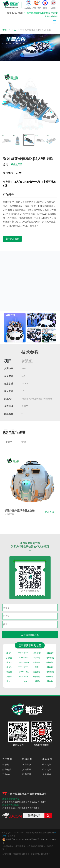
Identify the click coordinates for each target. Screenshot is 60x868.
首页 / (7, 30)
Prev (9, 442)
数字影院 (27, 774)
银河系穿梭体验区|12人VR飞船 (36, 30)
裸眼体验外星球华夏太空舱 (22, 511)
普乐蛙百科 (46, 854)
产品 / (16, 30)
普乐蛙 (6, 764)
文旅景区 (27, 769)
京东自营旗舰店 (51, 16)
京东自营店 (35, 854)
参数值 (27, 361)
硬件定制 (47, 764)
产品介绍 (52, 512)
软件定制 (47, 769)
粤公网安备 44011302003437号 (18, 840)
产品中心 (7, 774)
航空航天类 (12, 514)
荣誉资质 (7, 769)
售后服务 (47, 774)
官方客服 (17, 854)
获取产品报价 (12, 239)
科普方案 (27, 764)
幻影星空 (26, 854)
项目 (8, 361)
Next (24, 442)
